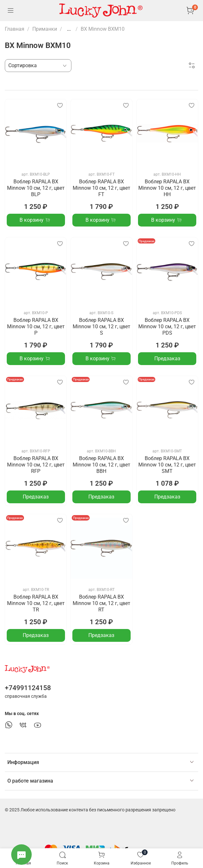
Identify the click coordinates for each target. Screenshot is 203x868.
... (69, 29)
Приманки (45, 29)
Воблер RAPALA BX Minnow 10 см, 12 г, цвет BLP (36, 188)
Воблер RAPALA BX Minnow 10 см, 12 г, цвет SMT (167, 465)
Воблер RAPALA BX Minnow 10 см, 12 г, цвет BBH (101, 465)
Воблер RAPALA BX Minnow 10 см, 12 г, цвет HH (167, 188)
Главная (15, 29)
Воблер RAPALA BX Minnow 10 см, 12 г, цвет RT (101, 603)
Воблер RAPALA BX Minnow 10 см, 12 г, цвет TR (36, 603)
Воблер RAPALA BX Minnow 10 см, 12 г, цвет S (101, 326)
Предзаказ (167, 358)
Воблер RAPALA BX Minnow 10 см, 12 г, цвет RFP (36, 465)
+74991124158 (28, 688)
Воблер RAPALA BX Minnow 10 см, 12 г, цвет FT (101, 188)
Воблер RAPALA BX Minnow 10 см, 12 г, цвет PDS (167, 326)
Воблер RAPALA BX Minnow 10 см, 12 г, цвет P (36, 326)
